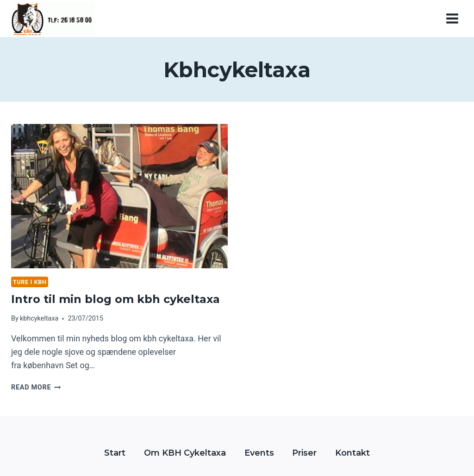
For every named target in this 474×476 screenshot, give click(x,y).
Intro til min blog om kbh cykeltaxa (115, 299)
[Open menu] (452, 18)
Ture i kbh (30, 282)
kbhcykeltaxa (39, 318)
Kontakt (352, 453)
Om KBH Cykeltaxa (185, 453)
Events (259, 453)
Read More (36, 387)
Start (115, 453)
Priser (304, 453)
